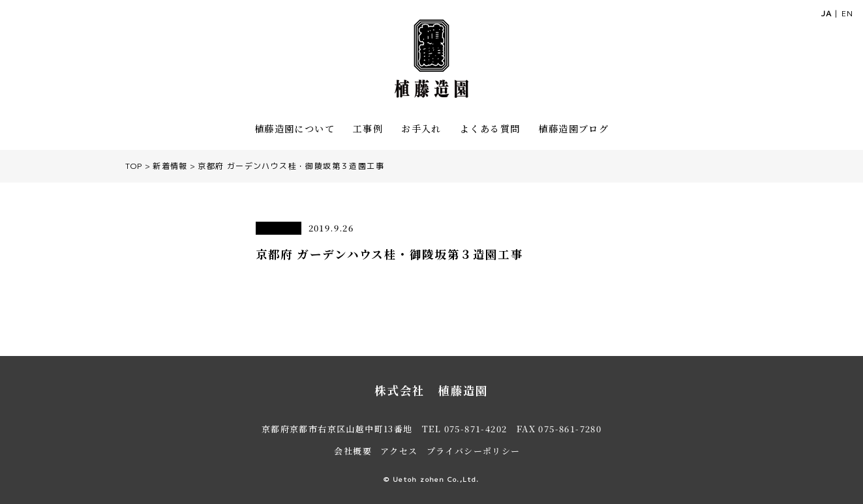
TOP (134, 166)
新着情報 (170, 166)
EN (847, 13)
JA (826, 13)
